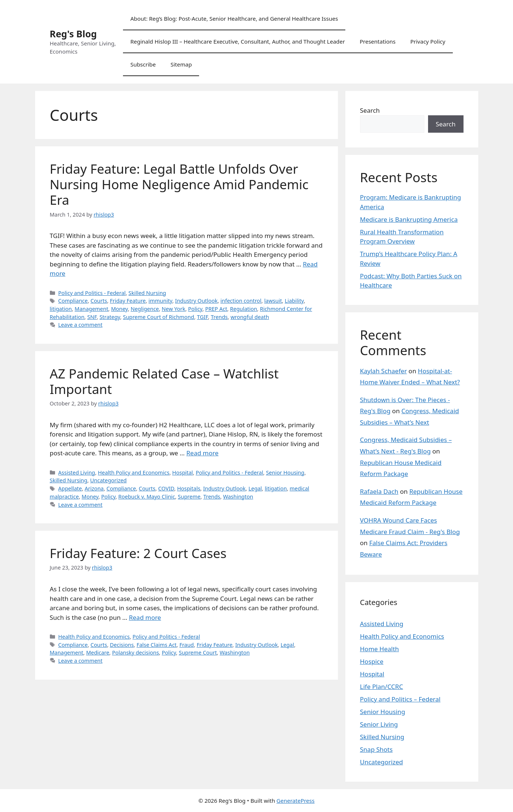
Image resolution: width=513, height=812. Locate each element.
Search (370, 110)
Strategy (110, 317)
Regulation (244, 309)
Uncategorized (108, 480)
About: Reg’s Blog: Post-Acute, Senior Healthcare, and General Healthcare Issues (234, 18)
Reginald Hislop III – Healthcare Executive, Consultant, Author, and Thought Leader (238, 41)
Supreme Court (198, 653)
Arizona (94, 488)
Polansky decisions (135, 653)
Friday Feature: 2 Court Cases (138, 553)
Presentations (378, 41)
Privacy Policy (428, 41)
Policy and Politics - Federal (92, 293)
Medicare (98, 653)
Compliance (73, 301)
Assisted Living (77, 473)
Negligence (145, 309)
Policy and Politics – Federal (400, 699)
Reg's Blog (73, 34)
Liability (294, 301)
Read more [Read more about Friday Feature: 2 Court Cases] (145, 617)
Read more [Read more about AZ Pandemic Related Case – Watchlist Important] (203, 453)
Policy (195, 309)
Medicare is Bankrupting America (409, 219)
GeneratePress (296, 801)
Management (91, 309)
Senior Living (379, 724)
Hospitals (189, 488)
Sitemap (181, 64)
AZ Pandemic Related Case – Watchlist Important (164, 381)
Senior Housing (285, 473)
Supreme (189, 497)
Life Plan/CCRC (382, 687)
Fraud (187, 645)
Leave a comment (81, 325)
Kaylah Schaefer (384, 371)
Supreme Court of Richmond (159, 317)
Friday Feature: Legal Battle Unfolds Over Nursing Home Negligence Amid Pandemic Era (179, 184)
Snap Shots (377, 749)
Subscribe (143, 64)
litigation (61, 309)
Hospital (182, 473)
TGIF (202, 317)
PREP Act (216, 309)
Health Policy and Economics (134, 473)
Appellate (70, 488)
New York (174, 309)
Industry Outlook (196, 301)
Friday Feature (128, 301)
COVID (166, 488)
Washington (238, 497)
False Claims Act (157, 645)
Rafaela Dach (379, 491)
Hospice (372, 661)
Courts (99, 301)
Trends (219, 317)
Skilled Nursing (147, 293)
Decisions (122, 645)
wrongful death (250, 317)
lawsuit (273, 301)
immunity (160, 301)
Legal (255, 488)
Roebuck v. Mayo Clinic (147, 497)
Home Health (380, 649)
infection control (241, 301)
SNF (92, 317)
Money (119, 309)
